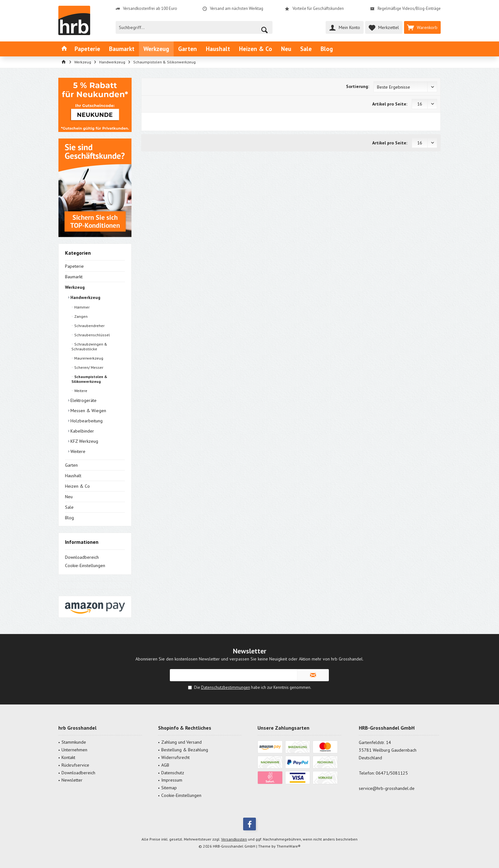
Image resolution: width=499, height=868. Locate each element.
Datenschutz (173, 773)
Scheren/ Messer (88, 367)
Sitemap (169, 788)
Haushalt (73, 476)
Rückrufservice (75, 765)
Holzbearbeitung (86, 421)
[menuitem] (422, 27)
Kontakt (68, 757)
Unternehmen (74, 750)
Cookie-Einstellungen (85, 565)
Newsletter (72, 780)
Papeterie (74, 266)
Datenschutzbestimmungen (226, 687)
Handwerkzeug (85, 297)
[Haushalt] (218, 49)
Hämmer (81, 307)
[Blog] (327, 49)
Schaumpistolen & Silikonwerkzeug (89, 379)
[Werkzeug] (156, 49)
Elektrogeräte (83, 400)
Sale (69, 507)
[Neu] (286, 49)
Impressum (172, 780)
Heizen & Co (77, 486)
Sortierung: (358, 86)
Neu (69, 497)
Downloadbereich (82, 557)
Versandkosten (234, 839)
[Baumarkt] (122, 49)
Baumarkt (74, 277)
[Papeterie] (87, 49)
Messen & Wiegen (88, 411)
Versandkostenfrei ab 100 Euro (150, 8)
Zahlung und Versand (181, 742)
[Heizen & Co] (256, 49)
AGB (165, 765)
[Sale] (306, 49)
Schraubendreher (89, 326)
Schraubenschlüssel (92, 335)
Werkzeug (75, 287)
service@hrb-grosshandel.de (387, 788)
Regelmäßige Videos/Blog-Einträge (409, 8)
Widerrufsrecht (175, 757)
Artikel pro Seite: (390, 104)
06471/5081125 (392, 773)
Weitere (80, 391)
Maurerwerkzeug (88, 358)
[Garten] (188, 49)
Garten (71, 465)
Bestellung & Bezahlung (185, 750)
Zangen (80, 316)
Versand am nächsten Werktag (237, 8)
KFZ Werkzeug (84, 441)
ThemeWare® (289, 846)
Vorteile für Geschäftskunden (318, 8)
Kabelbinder (82, 431)
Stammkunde (74, 742)
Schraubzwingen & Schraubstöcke (89, 346)
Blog (69, 518)
